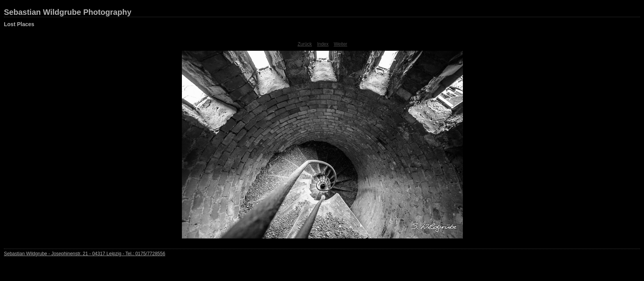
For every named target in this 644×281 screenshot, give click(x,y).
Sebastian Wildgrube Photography (68, 12)
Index (323, 44)
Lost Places (19, 24)
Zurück (305, 44)
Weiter (340, 44)
